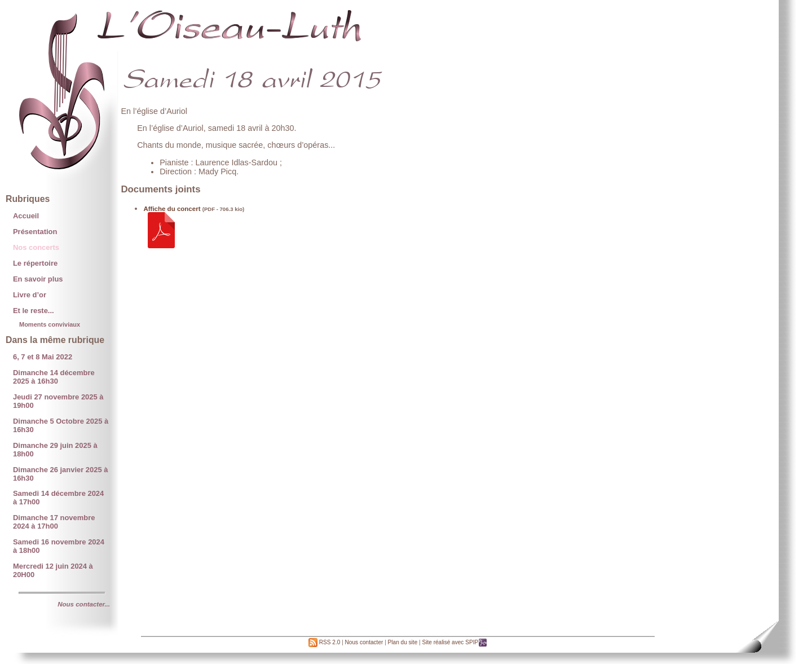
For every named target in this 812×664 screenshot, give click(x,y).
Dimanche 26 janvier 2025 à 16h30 (61, 474)
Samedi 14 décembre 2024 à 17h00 (58, 498)
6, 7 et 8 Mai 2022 (43, 357)
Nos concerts (36, 247)
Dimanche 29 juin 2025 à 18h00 (55, 450)
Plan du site (403, 642)
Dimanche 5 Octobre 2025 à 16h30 (61, 425)
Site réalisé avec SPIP (454, 642)
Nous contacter (364, 642)
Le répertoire (35, 263)
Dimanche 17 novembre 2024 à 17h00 (54, 522)
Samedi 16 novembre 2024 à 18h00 (59, 546)
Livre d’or (30, 295)
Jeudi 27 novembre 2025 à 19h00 (58, 401)
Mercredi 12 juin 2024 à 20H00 (53, 570)
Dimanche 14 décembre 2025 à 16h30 (54, 377)
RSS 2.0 (324, 642)
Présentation (35, 232)
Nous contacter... (84, 604)
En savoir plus (38, 279)
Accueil (26, 216)
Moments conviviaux (50, 324)
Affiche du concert (172, 209)
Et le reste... (34, 311)
